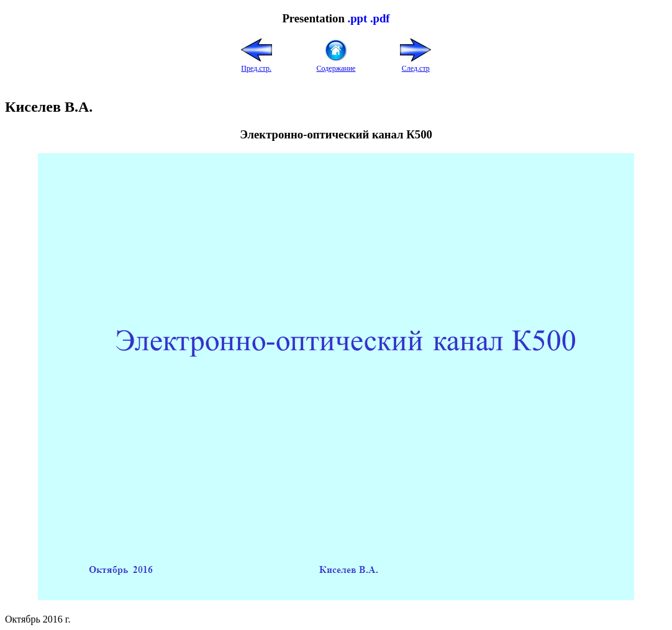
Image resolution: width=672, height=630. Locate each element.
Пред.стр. (257, 64)
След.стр (415, 64)
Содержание (336, 64)
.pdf (380, 18)
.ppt (357, 18)
